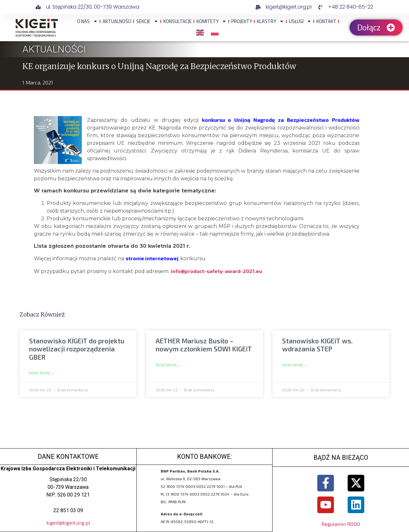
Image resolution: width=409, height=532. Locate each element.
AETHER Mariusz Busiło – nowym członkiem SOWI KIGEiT (204, 345)
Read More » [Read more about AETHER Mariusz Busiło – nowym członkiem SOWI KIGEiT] (168, 365)
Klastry (270, 21)
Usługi (300, 21)
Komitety (212, 21)
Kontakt (326, 21)
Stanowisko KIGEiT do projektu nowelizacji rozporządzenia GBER (77, 349)
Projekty (242, 21)
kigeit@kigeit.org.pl (68, 523)
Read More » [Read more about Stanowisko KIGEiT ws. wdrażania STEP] (294, 365)
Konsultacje (177, 21)
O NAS (87, 21)
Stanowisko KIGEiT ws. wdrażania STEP (317, 345)
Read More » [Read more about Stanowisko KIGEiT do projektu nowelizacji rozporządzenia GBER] (41, 373)
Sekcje (147, 21)
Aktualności (117, 21)
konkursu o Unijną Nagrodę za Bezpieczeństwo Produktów (281, 120)
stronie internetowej (152, 258)
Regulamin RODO (341, 524)
